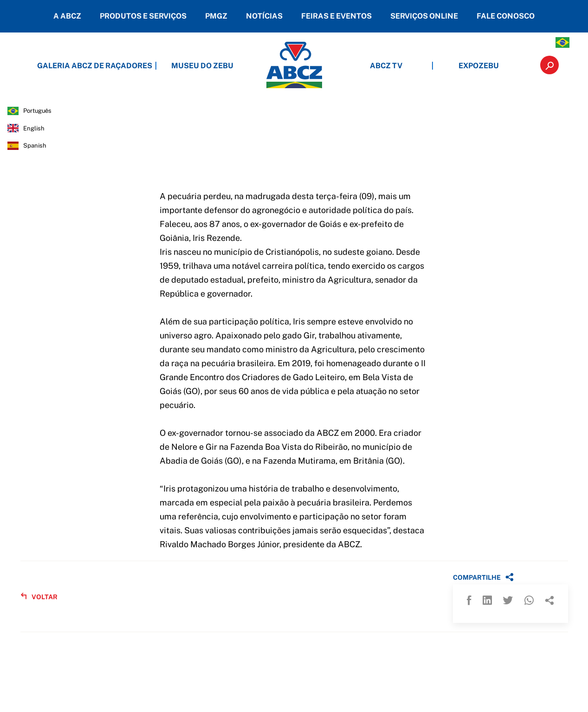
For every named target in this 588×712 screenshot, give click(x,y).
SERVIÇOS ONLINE (424, 16)
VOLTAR (39, 597)
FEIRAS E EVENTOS (336, 16)
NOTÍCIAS (264, 16)
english (34, 128)
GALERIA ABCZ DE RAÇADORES (110, 66)
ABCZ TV (386, 66)
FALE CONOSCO (506, 16)
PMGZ (216, 16)
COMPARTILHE (483, 577)
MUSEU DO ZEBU (202, 66)
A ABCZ (67, 16)
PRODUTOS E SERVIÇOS (143, 16)
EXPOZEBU (479, 66)
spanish (35, 146)
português (37, 111)
